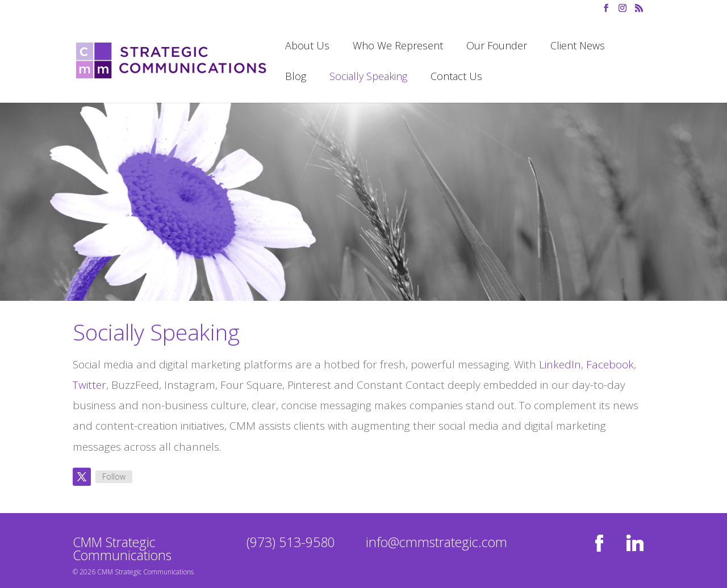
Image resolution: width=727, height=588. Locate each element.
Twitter (89, 385)
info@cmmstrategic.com (436, 542)
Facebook (610, 364)
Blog (296, 77)
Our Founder (497, 47)
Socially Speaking (368, 77)
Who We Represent (398, 47)
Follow (114, 476)
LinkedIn (560, 364)
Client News (578, 47)
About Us (307, 47)
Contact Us (456, 77)
